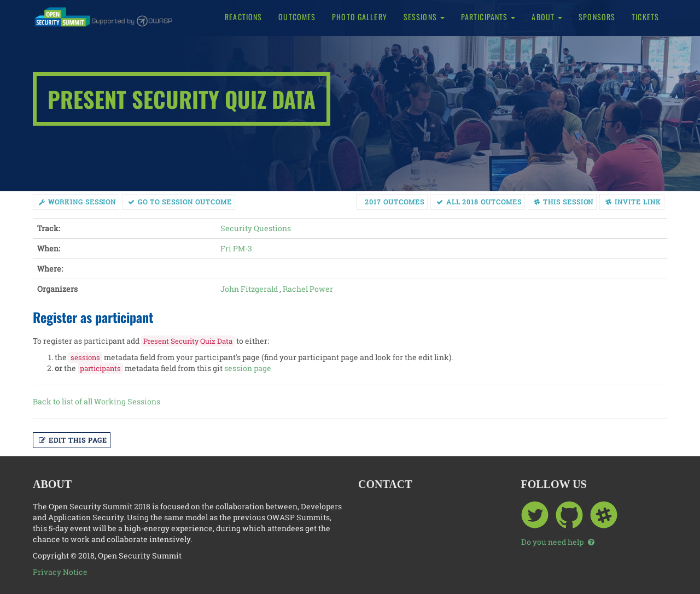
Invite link (633, 202)
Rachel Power (308, 289)
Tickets (645, 17)
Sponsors (597, 17)
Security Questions (256, 228)
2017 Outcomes (394, 202)
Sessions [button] (424, 17)
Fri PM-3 (236, 248)
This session (564, 202)
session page (248, 368)
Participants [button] (488, 17)
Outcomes (297, 17)
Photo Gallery (360, 17)
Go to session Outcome (180, 202)
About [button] (547, 17)
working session (77, 202)
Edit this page (73, 440)
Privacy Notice (60, 572)
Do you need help (558, 542)
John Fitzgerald (249, 289)
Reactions (243, 17)
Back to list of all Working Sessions (97, 401)
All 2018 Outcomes (479, 202)
